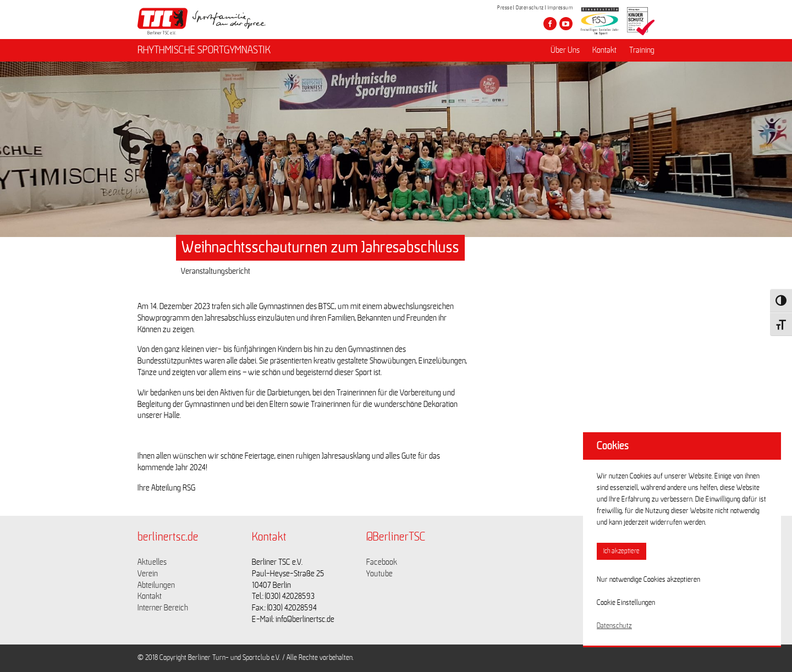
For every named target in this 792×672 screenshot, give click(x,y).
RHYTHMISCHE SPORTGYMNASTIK (204, 50)
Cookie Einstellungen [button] (626, 603)
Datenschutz (530, 8)
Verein (148, 574)
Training (642, 50)
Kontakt (604, 50)
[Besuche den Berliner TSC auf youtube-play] (566, 24)
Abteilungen (156, 585)
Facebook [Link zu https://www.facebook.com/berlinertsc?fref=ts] (382, 562)
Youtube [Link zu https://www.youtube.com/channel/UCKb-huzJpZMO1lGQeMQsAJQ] (380, 574)
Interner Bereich (163, 608)
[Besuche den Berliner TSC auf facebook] (550, 24)
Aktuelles (152, 562)
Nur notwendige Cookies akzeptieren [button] (648, 580)
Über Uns (565, 50)
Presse (505, 8)
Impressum (560, 8)
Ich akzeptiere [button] (621, 551)
